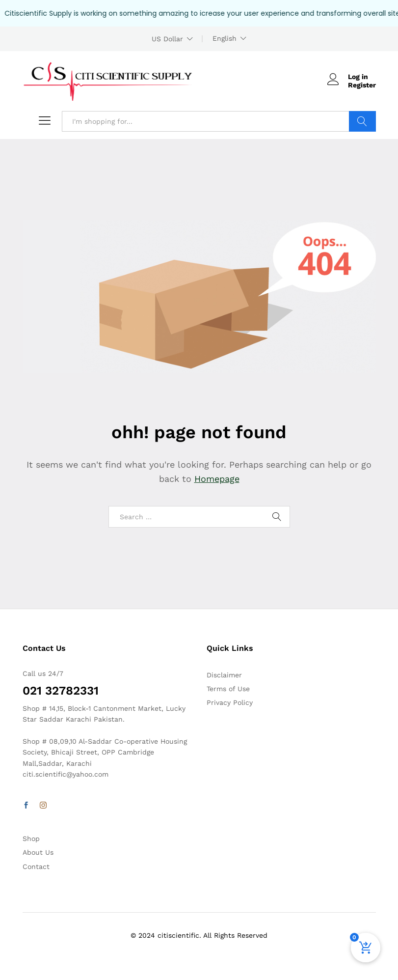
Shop (31, 839)
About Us (38, 852)
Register (362, 85)
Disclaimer (224, 675)
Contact (36, 867)
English (225, 38)
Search (362, 121)
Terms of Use (228, 689)
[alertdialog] (199, 13)
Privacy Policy (230, 702)
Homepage (217, 479)
